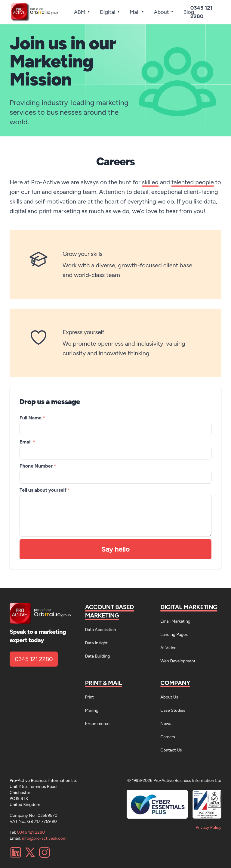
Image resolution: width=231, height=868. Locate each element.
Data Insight (96, 643)
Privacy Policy (208, 828)
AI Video (168, 648)
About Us (169, 697)
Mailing (92, 710)
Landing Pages (174, 635)
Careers (168, 737)
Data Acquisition (101, 630)
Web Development (178, 661)
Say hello (115, 549)
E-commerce (97, 724)
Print (89, 697)
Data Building (98, 656)
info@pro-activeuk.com (44, 838)
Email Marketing (175, 621)
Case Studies (173, 710)
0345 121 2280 (34, 659)
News (166, 724)
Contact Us (171, 750)
